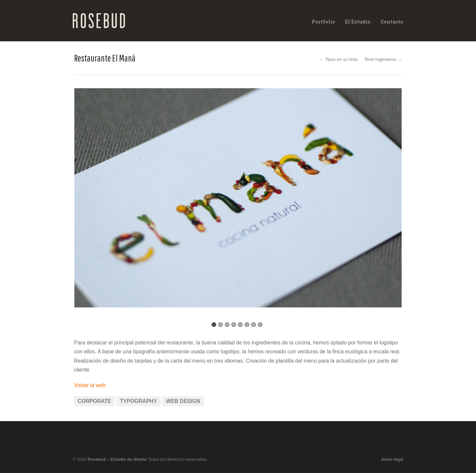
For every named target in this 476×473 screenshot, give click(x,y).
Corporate (94, 401)
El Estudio (358, 22)
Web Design (183, 401)
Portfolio (323, 22)
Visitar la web (90, 385)
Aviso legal (392, 459)
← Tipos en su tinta (338, 59)
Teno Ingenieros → (383, 59)
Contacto (392, 22)
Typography (139, 401)
